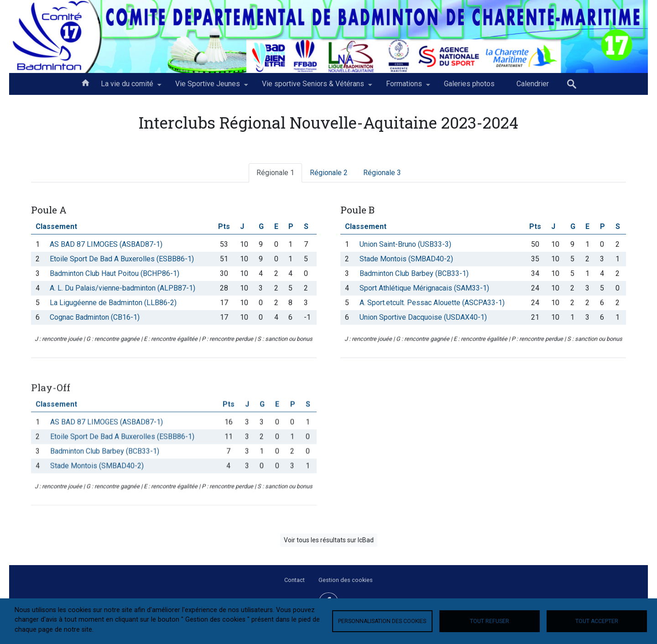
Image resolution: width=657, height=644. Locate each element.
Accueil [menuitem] (85, 82)
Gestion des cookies (346, 580)
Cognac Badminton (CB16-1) (95, 317)
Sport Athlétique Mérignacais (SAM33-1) (424, 288)
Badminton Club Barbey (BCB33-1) (414, 273)
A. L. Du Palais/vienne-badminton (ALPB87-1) (123, 288)
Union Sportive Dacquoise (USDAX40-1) (423, 317)
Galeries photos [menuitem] (469, 84)
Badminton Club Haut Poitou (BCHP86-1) (115, 273)
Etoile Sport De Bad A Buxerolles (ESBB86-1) (122, 259)
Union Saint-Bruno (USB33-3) (405, 244)
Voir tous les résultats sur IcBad (329, 540)
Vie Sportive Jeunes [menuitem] (208, 87)
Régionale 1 (275, 173)
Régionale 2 (329, 173)
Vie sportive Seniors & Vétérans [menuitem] (313, 87)
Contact (295, 580)
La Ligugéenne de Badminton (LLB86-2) (113, 303)
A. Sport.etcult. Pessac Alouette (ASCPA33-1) (432, 303)
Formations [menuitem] (404, 87)
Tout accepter (597, 621)
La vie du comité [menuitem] (127, 87)
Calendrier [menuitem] (533, 84)
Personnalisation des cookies (382, 621)
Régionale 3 (382, 173)
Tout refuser (490, 621)
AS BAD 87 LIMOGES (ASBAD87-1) (106, 244)
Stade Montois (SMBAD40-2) (406, 259)
